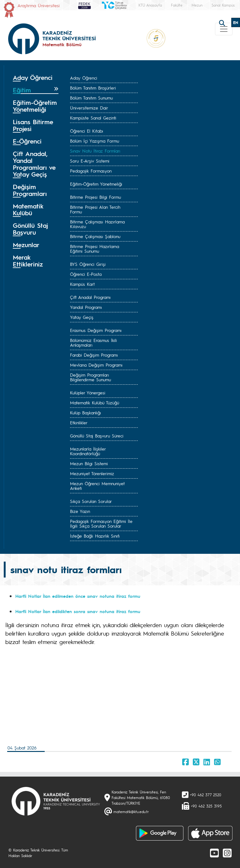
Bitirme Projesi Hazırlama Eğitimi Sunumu (95, 249)
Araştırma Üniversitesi (39, 5)
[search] (223, 22)
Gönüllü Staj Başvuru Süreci (97, 436)
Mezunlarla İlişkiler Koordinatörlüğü (88, 451)
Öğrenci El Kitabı (87, 131)
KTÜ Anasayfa (150, 5)
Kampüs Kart (82, 284)
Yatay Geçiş (82, 317)
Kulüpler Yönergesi (88, 393)
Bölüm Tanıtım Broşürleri (93, 88)
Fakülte (177, 5)
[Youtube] (214, 853)
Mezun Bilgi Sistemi (89, 463)
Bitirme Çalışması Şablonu (95, 236)
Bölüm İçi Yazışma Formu (95, 141)
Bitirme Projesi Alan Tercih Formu (95, 209)
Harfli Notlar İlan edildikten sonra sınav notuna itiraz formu (79, 611)
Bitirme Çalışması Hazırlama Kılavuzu (97, 224)
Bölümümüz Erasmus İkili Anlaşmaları (93, 342)
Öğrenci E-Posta (86, 274)
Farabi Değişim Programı (94, 355)
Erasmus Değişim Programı (96, 330)
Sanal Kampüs (223, 5)
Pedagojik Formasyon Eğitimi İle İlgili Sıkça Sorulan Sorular (101, 523)
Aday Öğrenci (84, 78)
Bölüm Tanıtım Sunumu (91, 98)
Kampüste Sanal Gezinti (93, 118)
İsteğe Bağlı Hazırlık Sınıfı (95, 536)
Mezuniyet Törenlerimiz (92, 473)
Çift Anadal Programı (90, 297)
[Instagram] (227, 853)
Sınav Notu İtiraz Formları (95, 151)
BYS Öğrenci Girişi (88, 264)
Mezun (197, 5)
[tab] (36, 78)
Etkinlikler (79, 422)
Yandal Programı (86, 307)
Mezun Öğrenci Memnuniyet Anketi (97, 486)
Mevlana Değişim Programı (96, 365)
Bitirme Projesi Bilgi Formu (95, 197)
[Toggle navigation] (224, 29)
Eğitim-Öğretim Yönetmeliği (96, 184)
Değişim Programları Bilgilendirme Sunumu (90, 377)
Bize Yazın (80, 511)
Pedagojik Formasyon (91, 171)
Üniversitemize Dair (89, 108)
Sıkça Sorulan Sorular (91, 501)
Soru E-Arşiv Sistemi (90, 161)
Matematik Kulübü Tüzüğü (95, 402)
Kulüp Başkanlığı (85, 412)
